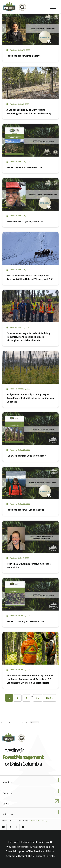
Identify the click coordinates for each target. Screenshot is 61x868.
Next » (49, 698)
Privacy (44, 821)
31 (38, 698)
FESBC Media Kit (35, 821)
